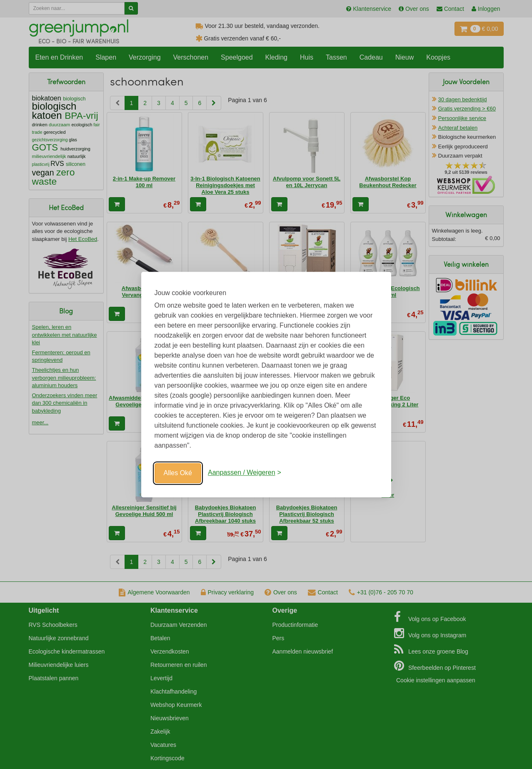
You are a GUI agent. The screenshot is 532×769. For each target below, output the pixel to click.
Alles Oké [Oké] (178, 473)
